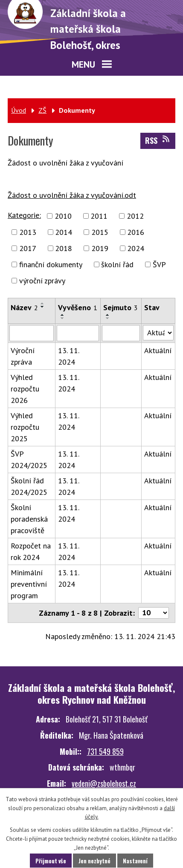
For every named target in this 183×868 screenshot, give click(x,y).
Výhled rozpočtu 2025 (25, 427)
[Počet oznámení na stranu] (154, 613)
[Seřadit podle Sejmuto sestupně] (108, 318)
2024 (136, 248)
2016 (136, 232)
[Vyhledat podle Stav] (158, 333)
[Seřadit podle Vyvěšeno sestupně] (63, 318)
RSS (158, 140)
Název (24, 307)
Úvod (19, 110)
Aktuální (158, 350)
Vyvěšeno (78, 307)
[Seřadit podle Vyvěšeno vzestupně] (63, 315)
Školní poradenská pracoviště (29, 519)
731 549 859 (105, 751)
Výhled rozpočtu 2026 (25, 389)
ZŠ (42, 110)
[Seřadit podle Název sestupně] (43, 307)
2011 (99, 216)
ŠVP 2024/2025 (29, 460)
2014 (64, 232)
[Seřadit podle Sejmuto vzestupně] (108, 315)
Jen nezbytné (94, 861)
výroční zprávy (42, 281)
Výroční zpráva (23, 356)
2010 (63, 216)
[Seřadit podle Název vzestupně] (43, 303)
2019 (100, 248)
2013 (28, 232)
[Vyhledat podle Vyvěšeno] (78, 333)
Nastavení (135, 861)
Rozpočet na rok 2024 (31, 551)
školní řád (117, 264)
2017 (28, 248)
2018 (64, 248)
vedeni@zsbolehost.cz (104, 783)
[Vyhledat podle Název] (32, 333)
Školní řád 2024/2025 (29, 486)
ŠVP (159, 264)
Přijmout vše (51, 861)
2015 (100, 232)
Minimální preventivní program (29, 584)
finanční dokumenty (51, 264)
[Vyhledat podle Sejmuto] (121, 333)
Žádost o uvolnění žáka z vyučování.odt (72, 195)
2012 (135, 216)
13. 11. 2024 (68, 356)
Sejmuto (121, 307)
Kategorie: (24, 215)
